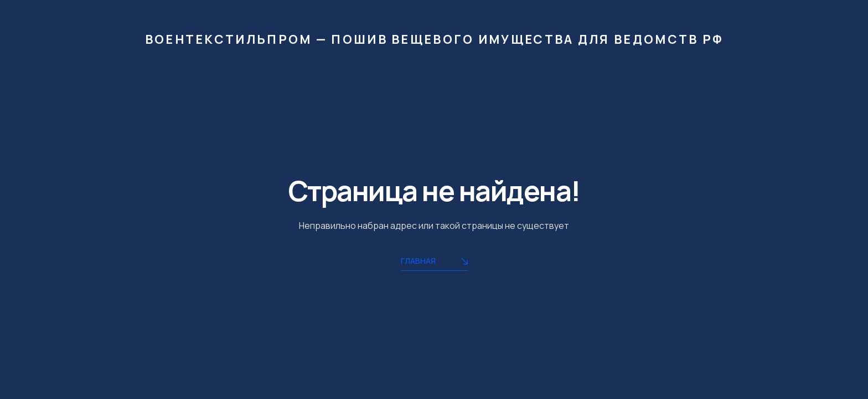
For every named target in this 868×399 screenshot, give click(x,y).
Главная (434, 262)
